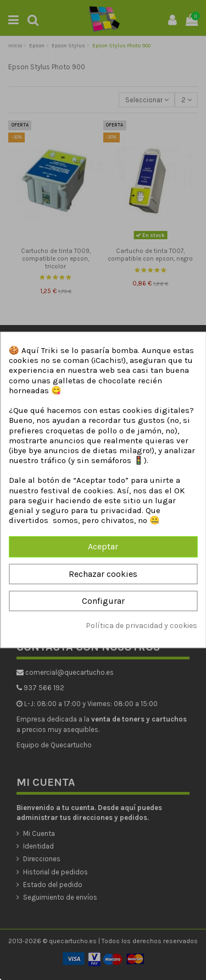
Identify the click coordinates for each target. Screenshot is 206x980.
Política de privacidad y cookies (141, 626)
